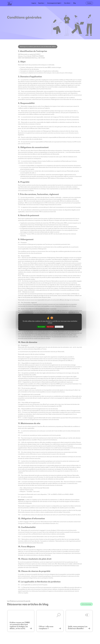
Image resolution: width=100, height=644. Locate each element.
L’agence (34, 3)
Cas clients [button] (67, 3)
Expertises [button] (41, 3)
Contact (89, 3)
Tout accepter (41, 327)
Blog (75, 3)
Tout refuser (50, 327)
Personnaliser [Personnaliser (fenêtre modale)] (59, 327)
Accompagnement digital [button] (54, 3)
